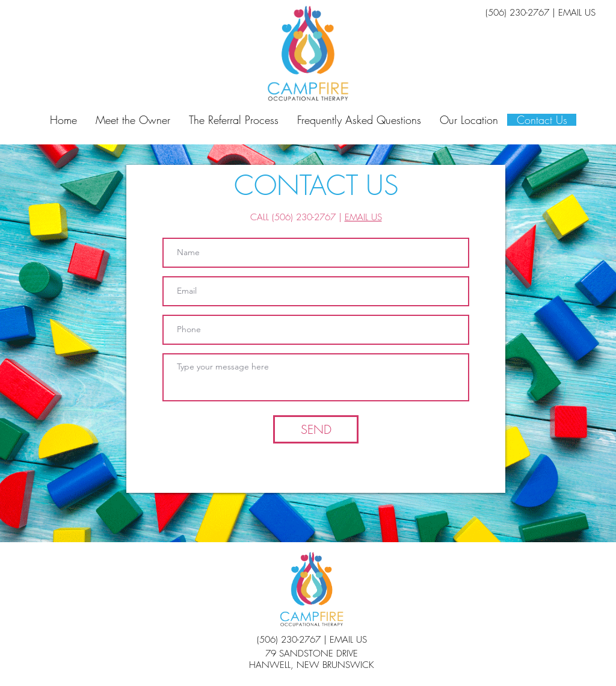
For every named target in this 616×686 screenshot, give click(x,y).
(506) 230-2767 (517, 13)
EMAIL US (577, 13)
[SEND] (316, 429)
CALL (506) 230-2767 (293, 217)
